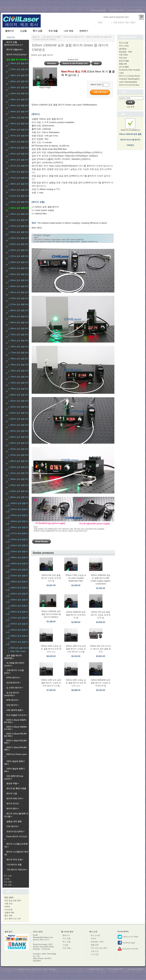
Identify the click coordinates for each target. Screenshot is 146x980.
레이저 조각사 (13, 804)
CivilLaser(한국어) (99, 10)
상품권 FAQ (9, 913)
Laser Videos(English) (128, 82)
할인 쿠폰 (8, 916)
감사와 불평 (124, 67)
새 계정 (140, 22)
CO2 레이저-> (13, 826)
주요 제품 (53, 31)
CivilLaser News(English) (129, 79)
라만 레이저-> (13, 705)
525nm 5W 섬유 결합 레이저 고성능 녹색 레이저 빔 (51, 578)
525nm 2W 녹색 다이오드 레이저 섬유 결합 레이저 (101, 649)
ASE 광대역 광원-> (15, 710)
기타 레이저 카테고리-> (17, 870)
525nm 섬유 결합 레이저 (73, 37)
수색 (123, 92)
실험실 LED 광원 (14, 821)
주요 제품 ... (9, 882)
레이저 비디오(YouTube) (129, 85)
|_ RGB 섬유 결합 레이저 (18, 648)
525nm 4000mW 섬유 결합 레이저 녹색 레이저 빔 (76, 615)
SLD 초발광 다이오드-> (17, 715)
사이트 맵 (8, 910)
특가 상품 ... (9, 876)
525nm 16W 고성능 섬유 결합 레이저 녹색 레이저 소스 (76, 683)
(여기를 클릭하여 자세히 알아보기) (96, 166)
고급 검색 (130, 107)
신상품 (23, 31)
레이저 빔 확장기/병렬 (16, 788)
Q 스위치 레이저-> (15, 688)
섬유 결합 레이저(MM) (52, 37)
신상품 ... (7, 879)
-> (17, 60)
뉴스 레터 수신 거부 (13, 919)
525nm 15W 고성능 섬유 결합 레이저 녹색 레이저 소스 (51, 649)
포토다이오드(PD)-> (15, 832)
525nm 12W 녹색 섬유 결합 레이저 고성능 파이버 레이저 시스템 (51, 683)
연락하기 (84, 31)
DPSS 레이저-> (13, 678)
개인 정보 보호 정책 (13, 900)
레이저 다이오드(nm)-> (17, 55)
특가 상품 (38, 31)
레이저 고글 (12, 794)
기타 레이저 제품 (14, 865)
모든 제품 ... (9, 885)
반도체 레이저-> (14, 683)
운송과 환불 (124, 61)
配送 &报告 (9, 897)
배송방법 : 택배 (125, 52)
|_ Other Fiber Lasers (17, 651)
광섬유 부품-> (13, 783)
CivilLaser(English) (117, 10)
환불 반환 (123, 64)
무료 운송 (123, 58)
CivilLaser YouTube (128, 949)
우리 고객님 (124, 46)
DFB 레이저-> (13, 700)
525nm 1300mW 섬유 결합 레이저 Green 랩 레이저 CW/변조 (51, 614)
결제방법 (123, 49)
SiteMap (52, 969)
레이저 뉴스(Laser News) (129, 76)
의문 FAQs (123, 55)
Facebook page (126, 943)
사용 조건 (8, 903)
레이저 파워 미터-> (15, 799)
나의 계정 (68, 31)
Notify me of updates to (130, 134)
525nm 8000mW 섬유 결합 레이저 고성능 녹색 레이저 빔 (101, 683)
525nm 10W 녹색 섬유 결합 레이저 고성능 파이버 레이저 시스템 (76, 649)
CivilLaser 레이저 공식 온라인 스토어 (33, 969)
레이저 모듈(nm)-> (15, 50)
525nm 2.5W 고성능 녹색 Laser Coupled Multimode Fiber (76, 578)
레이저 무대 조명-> (15, 860)
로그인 (106, 22)
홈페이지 (10, 31)
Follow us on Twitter (128, 937)
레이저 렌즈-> (13, 809)
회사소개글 (124, 43)
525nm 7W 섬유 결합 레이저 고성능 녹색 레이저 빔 (101, 615)
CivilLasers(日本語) (135, 10)
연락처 (7, 907)
